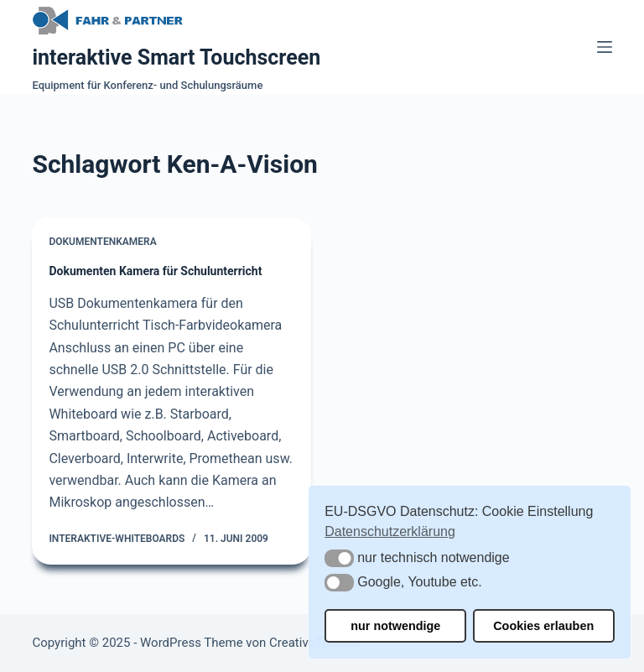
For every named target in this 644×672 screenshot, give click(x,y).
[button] (339, 558)
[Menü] (605, 47)
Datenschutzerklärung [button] (390, 531)
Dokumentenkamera (102, 242)
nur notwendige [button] (395, 626)
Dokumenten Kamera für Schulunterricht (155, 271)
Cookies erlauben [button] (543, 626)
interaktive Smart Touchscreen (176, 57)
